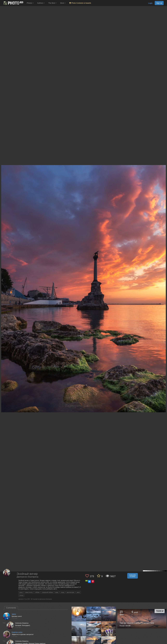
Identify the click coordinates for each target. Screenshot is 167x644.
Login (150, 3)
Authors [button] (41, 3)
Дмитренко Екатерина (28, 577)
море (57, 592)
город (63, 592)
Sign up (159, 3)
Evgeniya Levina (17, 632)
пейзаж (37, 592)
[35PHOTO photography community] (13, 3)
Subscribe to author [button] (132, 576)
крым (21, 592)
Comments (11, 608)
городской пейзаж (47, 592)
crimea (21, 595)
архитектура (70, 592)
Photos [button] (30, 3)
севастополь (29, 592)
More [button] (63, 3)
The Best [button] (52, 3)
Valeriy (14, 614)
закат (78, 592)
